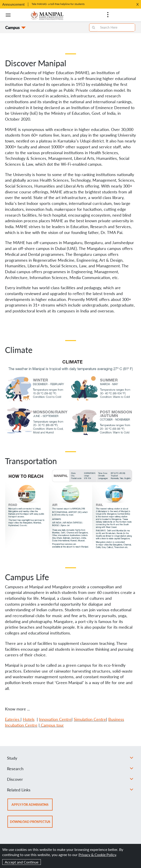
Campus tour (52, 725)
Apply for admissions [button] (32, 806)
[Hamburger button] (8, 15)
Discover (70, 779)
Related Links (70, 790)
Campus (12, 27)
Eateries (12, 719)
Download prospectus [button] (31, 823)
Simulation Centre (90, 719)
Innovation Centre (55, 719)
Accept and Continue (22, 862)
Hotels (29, 719)
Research (70, 769)
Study (70, 758)
